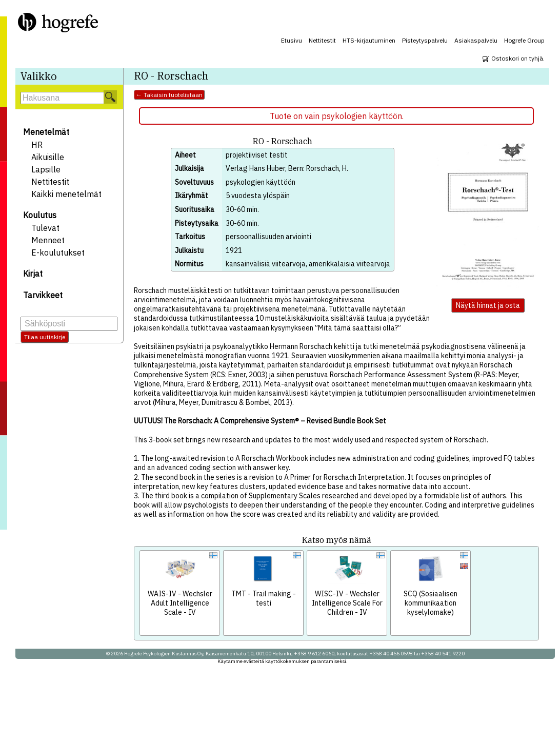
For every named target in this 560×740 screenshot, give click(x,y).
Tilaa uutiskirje (45, 337)
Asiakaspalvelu (476, 40)
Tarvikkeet (43, 295)
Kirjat (33, 274)
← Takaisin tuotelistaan (169, 95)
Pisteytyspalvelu (425, 40)
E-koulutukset (58, 252)
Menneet (48, 240)
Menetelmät (46, 132)
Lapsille (46, 169)
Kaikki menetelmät (66, 194)
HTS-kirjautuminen (369, 40)
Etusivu (292, 40)
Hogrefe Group (524, 40)
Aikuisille (48, 157)
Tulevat (45, 228)
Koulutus (40, 215)
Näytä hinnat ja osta (488, 305)
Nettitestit (322, 40)
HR (37, 145)
